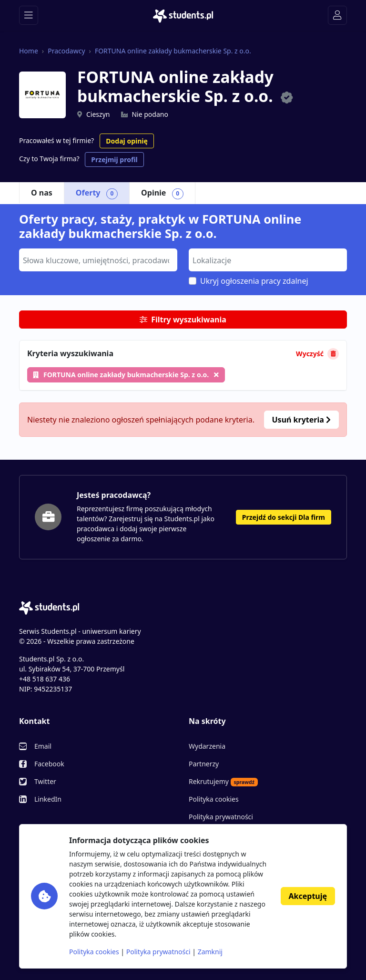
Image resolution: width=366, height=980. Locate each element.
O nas (42, 193)
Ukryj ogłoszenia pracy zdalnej (254, 281)
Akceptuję (308, 896)
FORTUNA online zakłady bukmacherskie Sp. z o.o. (173, 51)
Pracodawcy (66, 51)
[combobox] (98, 260)
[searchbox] (97, 259)
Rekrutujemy (223, 782)
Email (43, 746)
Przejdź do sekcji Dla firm (284, 517)
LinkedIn (48, 799)
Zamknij (210, 952)
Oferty (97, 193)
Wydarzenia (207, 746)
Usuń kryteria (301, 420)
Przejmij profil (114, 160)
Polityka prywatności (221, 817)
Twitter (45, 781)
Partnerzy (204, 764)
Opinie (162, 193)
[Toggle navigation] (29, 15)
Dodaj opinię (127, 141)
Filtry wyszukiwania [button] (183, 320)
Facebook (49, 764)
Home (29, 51)
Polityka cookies (214, 799)
